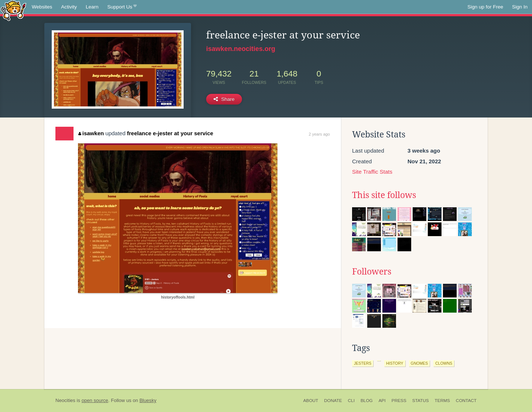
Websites (42, 7)
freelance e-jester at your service (170, 133)
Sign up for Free (485, 7)
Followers (372, 272)
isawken (91, 133)
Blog (367, 401)
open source (95, 400)
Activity (69, 7)
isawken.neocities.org (241, 49)
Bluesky (148, 400)
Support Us (122, 7)
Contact (466, 401)
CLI (351, 401)
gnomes (420, 363)
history (395, 363)
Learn (92, 7)
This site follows (384, 195)
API (382, 401)
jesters (363, 363)
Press (399, 401)
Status (421, 401)
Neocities (65, 400)
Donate (333, 401)
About (311, 401)
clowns (444, 363)
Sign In (520, 7)
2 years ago (319, 134)
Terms (442, 401)
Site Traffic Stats (372, 172)
